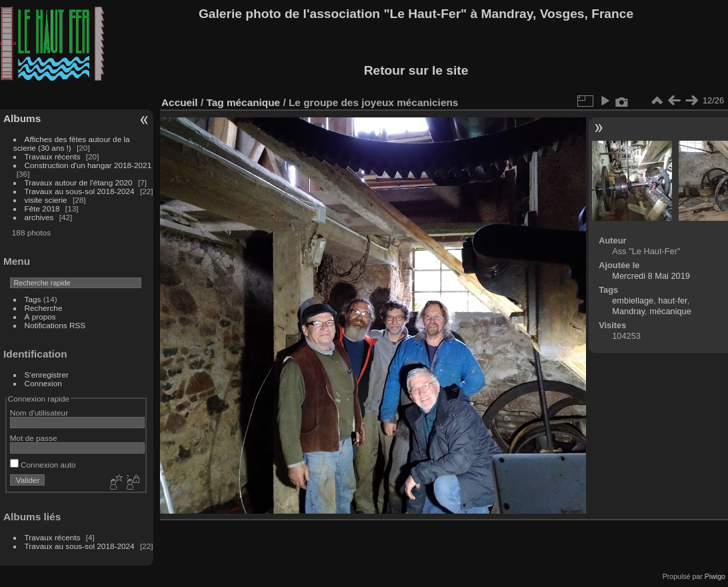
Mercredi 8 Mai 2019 (651, 276)
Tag (215, 102)
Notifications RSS (55, 325)
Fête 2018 (42, 208)
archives (39, 217)
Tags (33, 299)
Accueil (180, 102)
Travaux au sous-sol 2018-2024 (80, 191)
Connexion (43, 383)
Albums (22, 118)
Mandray (628, 311)
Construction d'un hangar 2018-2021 (88, 165)
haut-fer (672, 301)
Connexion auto (43, 465)
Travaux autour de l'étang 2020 (79, 182)
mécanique (253, 102)
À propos (40, 317)
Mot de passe (34, 438)
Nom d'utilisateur (39, 413)
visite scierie (46, 200)
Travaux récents (53, 156)
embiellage (633, 301)
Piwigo (715, 576)
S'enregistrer (47, 375)
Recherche (44, 308)
